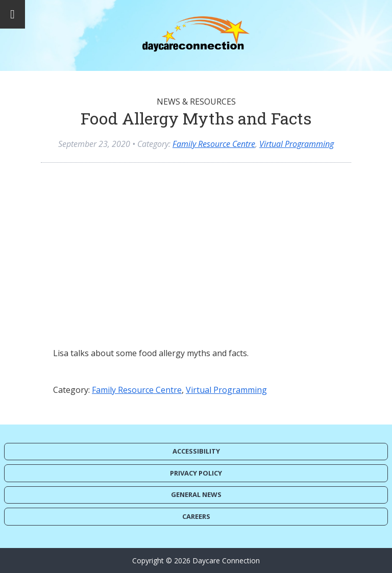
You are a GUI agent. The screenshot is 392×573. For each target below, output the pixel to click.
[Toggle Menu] (13, 14)
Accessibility (196, 451)
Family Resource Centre (214, 144)
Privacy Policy (196, 473)
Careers (196, 516)
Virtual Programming (297, 144)
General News (196, 494)
